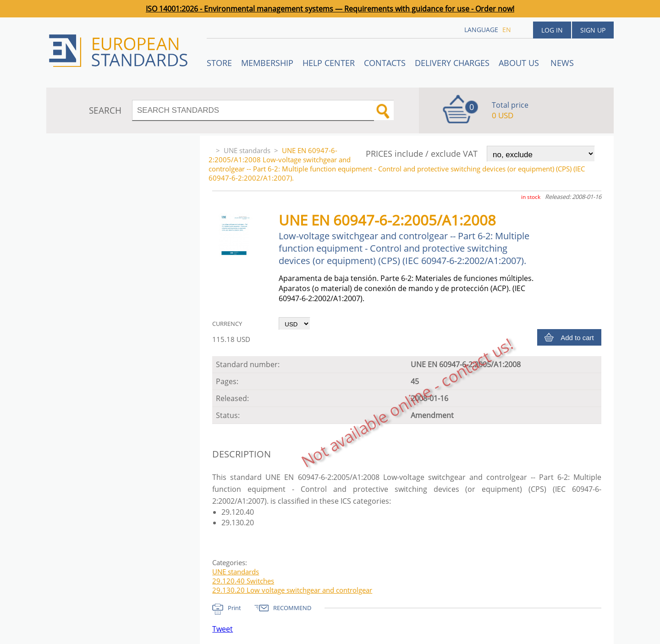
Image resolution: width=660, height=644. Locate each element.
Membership (267, 63)
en (507, 30)
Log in (552, 30)
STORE (219, 63)
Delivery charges (452, 63)
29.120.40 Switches (243, 581)
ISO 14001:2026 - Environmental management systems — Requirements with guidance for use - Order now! (330, 9)
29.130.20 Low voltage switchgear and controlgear (292, 590)
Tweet (223, 629)
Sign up (593, 30)
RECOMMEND (292, 608)
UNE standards (247, 150)
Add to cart (577, 338)
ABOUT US (520, 63)
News (562, 63)
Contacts (385, 63)
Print (234, 608)
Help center (329, 63)
